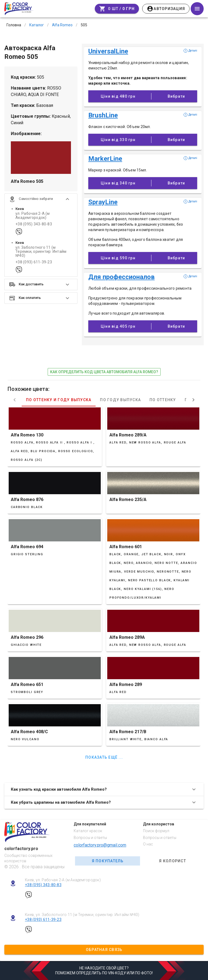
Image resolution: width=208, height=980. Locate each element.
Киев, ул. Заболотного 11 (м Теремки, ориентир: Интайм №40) (82, 915)
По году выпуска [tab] (120, 400)
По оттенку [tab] (163, 400)
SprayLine (103, 202)
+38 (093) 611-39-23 (34, 262)
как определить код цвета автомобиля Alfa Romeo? (104, 372)
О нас (148, 844)
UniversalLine (108, 51)
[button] (41, 199)
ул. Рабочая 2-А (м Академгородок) (33, 216)
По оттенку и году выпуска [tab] (59, 400)
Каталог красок (88, 831)
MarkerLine (105, 159)
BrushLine (103, 115)
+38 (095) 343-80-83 (34, 224)
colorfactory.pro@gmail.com (100, 845)
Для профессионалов (121, 277)
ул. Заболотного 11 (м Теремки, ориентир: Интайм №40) (41, 252)
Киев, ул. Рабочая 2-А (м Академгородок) (63, 880)
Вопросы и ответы (90, 838)
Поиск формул (156, 831)
